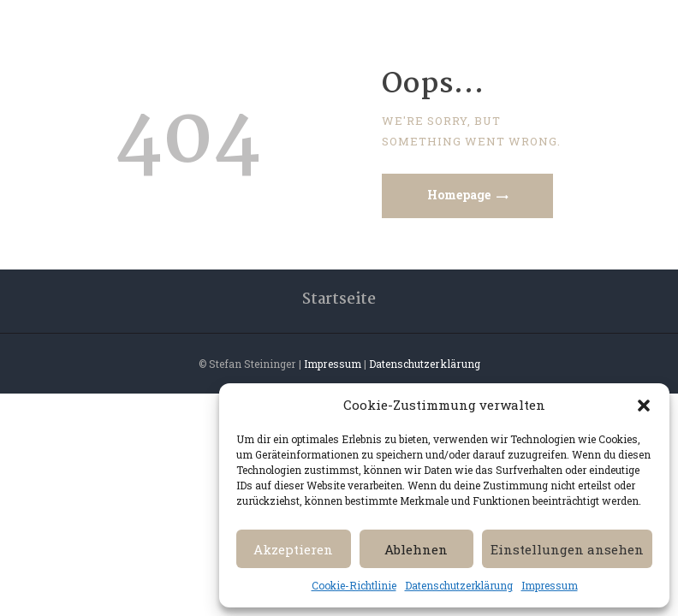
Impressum (550, 585)
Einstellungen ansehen (567, 549)
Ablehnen (416, 549)
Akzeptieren (293, 549)
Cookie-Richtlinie (354, 585)
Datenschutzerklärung (459, 585)
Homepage (459, 195)
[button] (644, 406)
